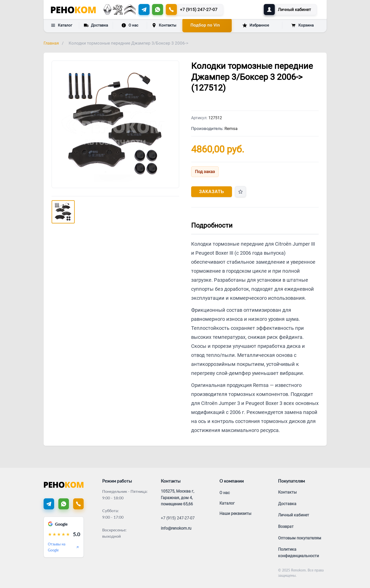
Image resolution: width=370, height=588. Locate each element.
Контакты (164, 25)
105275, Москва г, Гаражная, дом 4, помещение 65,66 (177, 498)
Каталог (61, 25)
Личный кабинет (294, 515)
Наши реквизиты (235, 513)
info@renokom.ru (176, 528)
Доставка (96, 25)
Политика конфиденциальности (298, 553)
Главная (51, 43)
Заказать (212, 192)
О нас (130, 25)
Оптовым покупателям (300, 538)
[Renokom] (73, 10)
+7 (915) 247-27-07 (178, 518)
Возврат (286, 527)
